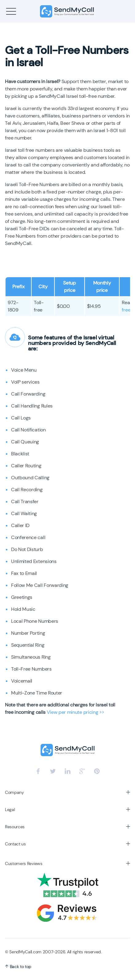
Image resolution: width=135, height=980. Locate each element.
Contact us (15, 844)
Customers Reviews (24, 863)
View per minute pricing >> (75, 712)
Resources (15, 827)
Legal (10, 810)
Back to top (18, 967)
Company (14, 792)
